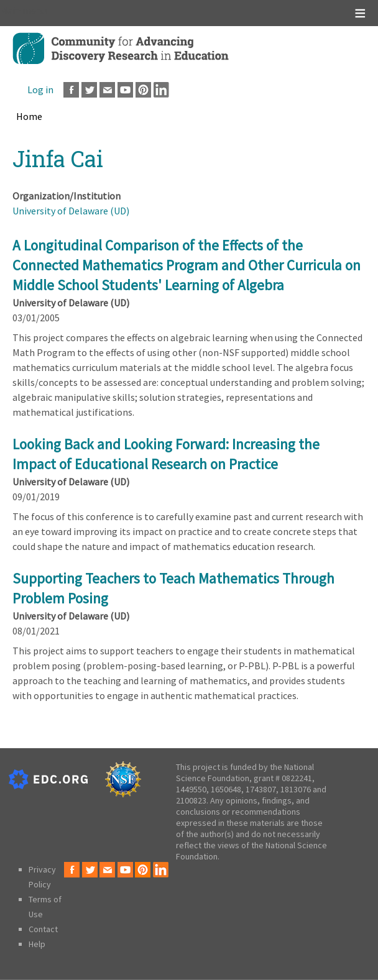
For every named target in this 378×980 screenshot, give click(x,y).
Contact (43, 929)
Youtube (125, 90)
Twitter (89, 90)
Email (107, 90)
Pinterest (143, 90)
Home (29, 116)
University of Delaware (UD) (71, 211)
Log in (40, 89)
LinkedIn (161, 90)
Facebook (71, 90)
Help (37, 944)
